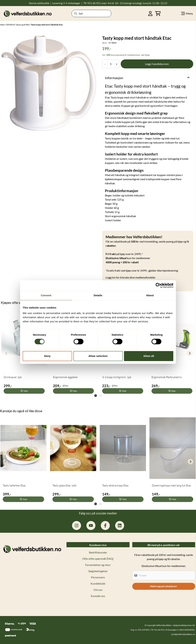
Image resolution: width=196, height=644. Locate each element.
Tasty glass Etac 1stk (64, 485)
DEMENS (11, 25)
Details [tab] (98, 295)
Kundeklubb (98, 583)
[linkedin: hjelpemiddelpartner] (120, 525)
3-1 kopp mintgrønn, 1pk (117, 377)
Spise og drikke (23, 25)
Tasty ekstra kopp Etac (115, 485)
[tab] (96, 396)
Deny (47, 356)
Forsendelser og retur (98, 565)
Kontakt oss (98, 596)
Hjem (3, 25)
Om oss (98, 590)
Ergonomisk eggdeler (65, 377)
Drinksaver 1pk (13, 377)
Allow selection (98, 356)
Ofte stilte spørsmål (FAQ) (98, 559)
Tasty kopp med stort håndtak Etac (47, 25)
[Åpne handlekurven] (158, 13)
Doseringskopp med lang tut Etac (171, 485)
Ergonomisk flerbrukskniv (167, 377)
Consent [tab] (46, 295)
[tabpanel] (23, 460)
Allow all (149, 356)
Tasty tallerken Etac (14, 485)
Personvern (98, 577)
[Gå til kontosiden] (150, 13)
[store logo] (28, 13)
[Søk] (91, 13)
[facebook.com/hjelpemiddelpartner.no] (105, 525)
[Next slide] (190, 353)
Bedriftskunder (98, 552)
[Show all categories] (187, 13)
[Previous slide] (6, 353)
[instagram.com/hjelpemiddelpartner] (77, 525)
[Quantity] (111, 64)
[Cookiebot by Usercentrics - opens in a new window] (158, 285)
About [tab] (150, 295)
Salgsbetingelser (98, 571)
